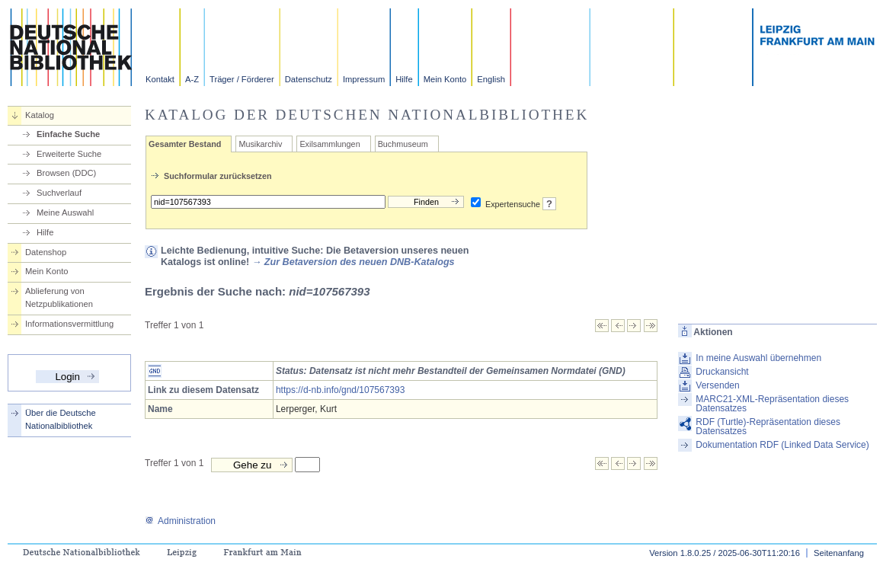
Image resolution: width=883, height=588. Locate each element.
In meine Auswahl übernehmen (758, 358)
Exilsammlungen (330, 144)
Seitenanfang (839, 553)
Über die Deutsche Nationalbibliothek (61, 419)
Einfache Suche (68, 134)
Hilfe (404, 79)
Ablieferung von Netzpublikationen (59, 297)
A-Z (192, 79)
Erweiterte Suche (69, 154)
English (491, 79)
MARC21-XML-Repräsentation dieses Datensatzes (772, 404)
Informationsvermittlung (69, 324)
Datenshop (46, 252)
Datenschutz (309, 79)
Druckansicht (722, 372)
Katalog (40, 115)
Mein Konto (445, 79)
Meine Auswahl (65, 213)
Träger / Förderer (242, 79)
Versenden (717, 385)
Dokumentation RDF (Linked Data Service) (782, 445)
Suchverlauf (59, 193)
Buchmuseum (403, 144)
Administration (180, 521)
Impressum (364, 79)
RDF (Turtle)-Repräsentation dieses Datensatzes (768, 427)
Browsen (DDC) (66, 173)
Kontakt (160, 79)
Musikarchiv (260, 144)
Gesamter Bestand (185, 144)
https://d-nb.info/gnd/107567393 (340, 390)
